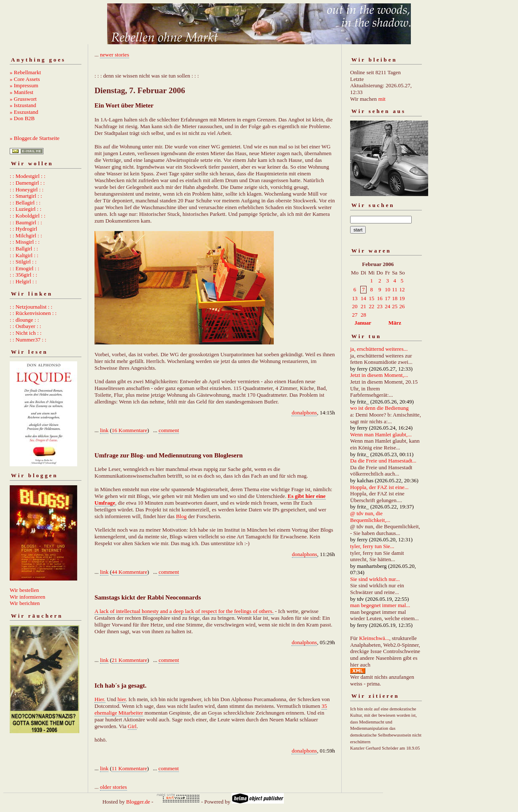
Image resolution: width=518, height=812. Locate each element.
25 (395, 306)
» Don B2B (22, 118)
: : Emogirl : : (24, 268)
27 (355, 315)
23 (380, 306)
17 (387, 298)
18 (395, 298)
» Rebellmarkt (25, 72)
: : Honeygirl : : (27, 190)
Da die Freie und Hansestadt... (383, 461)
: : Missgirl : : (25, 242)
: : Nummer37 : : (28, 340)
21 (363, 306)
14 (363, 298)
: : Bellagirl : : (25, 203)
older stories (113, 787)
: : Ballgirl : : (24, 249)
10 (387, 289)
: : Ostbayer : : (25, 326)
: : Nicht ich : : (26, 333)
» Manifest (22, 92)
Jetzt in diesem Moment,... (379, 375)
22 (371, 306)
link (104, 430)
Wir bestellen (24, 590)
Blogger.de (138, 802)
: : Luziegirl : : (26, 209)
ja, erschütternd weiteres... (379, 349)
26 (402, 306)
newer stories (115, 55)
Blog (181, 516)
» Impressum (24, 85)
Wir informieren (27, 597)
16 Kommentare (129, 430)
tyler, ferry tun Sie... (372, 546)
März (395, 323)
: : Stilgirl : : (23, 262)
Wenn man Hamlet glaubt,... (381, 434)
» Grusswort (23, 99)
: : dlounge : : (24, 320)
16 (380, 298)
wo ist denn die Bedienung (379, 408)
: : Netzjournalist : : (31, 307)
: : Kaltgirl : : (24, 255)
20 (355, 306)
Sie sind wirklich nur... (375, 579)
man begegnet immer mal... (380, 605)
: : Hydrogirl (23, 229)
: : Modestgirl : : (28, 176)
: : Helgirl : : (23, 281)
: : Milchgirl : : (26, 235)
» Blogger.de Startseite (35, 138)
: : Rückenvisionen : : (33, 313)
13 (355, 298)
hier (122, 699)
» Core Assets (25, 79)
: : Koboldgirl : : (28, 216)
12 (402, 289)
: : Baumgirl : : (26, 222)
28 (363, 315)
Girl (132, 726)
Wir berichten (25, 603)
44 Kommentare (129, 572)
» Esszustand (24, 112)
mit (382, 99)
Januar (363, 323)
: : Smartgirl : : (26, 196)
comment (169, 430)
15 (371, 298)
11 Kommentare (129, 768)
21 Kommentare (129, 660)
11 (395, 289)
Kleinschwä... (374, 638)
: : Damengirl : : (27, 183)
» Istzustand (23, 105)
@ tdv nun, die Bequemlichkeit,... (370, 517)
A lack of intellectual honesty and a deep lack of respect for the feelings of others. (184, 611)
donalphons (304, 413)
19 (402, 298)
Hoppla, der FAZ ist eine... (379, 487)
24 (387, 306)
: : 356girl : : (23, 275)
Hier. (100, 699)
